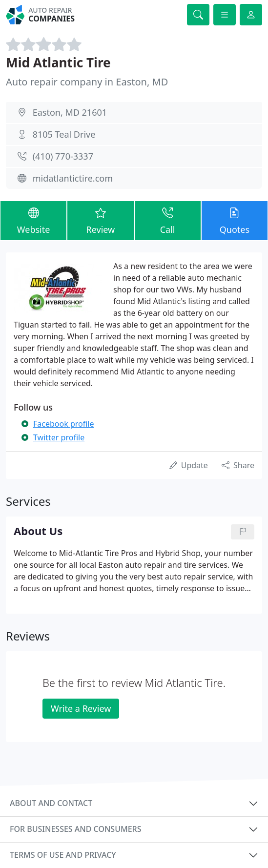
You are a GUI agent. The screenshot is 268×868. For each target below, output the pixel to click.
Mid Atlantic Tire (58, 62)
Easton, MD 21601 (70, 112)
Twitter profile (59, 437)
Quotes (235, 220)
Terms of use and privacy (63, 855)
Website (33, 220)
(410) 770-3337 (63, 156)
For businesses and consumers (75, 829)
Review (100, 220)
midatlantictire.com (73, 178)
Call (168, 220)
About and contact (51, 803)
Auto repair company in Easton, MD (87, 82)
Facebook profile (63, 424)
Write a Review (81, 708)
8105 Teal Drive (64, 134)
